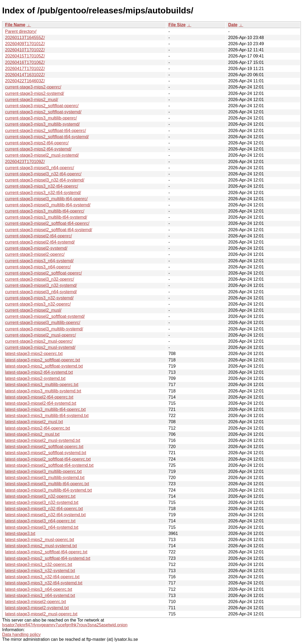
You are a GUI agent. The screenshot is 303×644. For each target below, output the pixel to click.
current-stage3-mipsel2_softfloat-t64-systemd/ (49, 230)
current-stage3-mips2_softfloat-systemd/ (43, 112)
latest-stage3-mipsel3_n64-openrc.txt (40, 521)
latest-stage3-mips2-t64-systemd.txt (39, 372)
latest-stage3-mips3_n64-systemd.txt (40, 595)
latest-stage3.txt (20, 533)
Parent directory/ (21, 31)
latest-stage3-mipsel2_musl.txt (34, 422)
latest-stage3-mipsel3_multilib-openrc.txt (43, 471)
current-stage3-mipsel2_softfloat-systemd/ (45, 316)
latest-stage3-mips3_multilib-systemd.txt (43, 391)
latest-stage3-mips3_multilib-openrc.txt (42, 385)
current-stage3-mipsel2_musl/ (33, 310)
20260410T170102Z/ (25, 50)
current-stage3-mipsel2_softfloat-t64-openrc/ (47, 223)
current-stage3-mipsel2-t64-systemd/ (40, 242)
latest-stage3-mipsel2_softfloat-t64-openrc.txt (48, 459)
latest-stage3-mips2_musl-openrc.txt (40, 540)
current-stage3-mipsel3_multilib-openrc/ (43, 323)
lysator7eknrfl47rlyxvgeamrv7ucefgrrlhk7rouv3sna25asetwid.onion (65, 625)
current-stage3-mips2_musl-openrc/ (39, 341)
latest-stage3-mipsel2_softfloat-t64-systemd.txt (49, 465)
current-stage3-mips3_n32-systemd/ (39, 298)
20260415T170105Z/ (25, 56)
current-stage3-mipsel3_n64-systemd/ (41, 292)
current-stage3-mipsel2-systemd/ (36, 248)
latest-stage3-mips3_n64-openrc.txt (39, 589)
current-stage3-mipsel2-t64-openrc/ (39, 236)
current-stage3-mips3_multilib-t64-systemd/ (46, 217)
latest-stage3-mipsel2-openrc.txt (36, 602)
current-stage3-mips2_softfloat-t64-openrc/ (45, 131)
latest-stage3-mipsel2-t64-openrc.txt (39, 397)
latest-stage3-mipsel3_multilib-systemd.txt (45, 478)
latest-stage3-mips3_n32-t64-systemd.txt (44, 583)
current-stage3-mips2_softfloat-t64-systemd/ (47, 137)
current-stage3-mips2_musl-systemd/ (40, 347)
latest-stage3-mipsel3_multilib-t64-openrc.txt (47, 484)
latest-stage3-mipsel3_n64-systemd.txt (42, 527)
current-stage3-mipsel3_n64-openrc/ (40, 168)
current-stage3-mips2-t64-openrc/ (37, 143)
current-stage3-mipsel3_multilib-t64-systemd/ (48, 205)
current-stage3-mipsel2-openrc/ (35, 254)
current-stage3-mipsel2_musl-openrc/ (41, 335)
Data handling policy (21, 635)
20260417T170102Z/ (25, 69)
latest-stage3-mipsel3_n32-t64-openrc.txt (44, 509)
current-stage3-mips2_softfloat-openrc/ (42, 106)
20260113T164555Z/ (25, 38)
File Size (177, 25)
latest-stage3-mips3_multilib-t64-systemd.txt (47, 416)
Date (233, 25)
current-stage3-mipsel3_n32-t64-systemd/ (45, 180)
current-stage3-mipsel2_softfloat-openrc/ (43, 273)
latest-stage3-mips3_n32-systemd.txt (40, 571)
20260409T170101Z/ (25, 44)
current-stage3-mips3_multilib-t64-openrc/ (45, 211)
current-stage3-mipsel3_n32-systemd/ (41, 285)
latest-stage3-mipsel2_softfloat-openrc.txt (44, 447)
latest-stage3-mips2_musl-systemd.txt (41, 546)
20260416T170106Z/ (25, 62)
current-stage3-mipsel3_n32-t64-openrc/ (43, 174)
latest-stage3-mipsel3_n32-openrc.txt (40, 496)
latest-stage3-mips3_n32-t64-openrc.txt (42, 577)
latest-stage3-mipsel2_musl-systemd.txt (43, 440)
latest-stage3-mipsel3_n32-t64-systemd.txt (45, 515)
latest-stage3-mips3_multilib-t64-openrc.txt (45, 409)
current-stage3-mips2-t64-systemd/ (38, 149)
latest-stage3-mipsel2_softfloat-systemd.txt (46, 453)
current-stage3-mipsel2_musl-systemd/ (42, 155)
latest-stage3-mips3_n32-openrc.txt (39, 564)
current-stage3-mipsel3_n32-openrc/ (40, 279)
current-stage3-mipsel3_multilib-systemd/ (44, 329)
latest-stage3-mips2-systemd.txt (35, 378)
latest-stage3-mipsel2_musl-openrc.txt (41, 614)
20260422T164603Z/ (25, 81)
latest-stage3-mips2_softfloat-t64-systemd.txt (48, 558)
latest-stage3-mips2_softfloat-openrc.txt (43, 360)
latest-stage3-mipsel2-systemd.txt (37, 608)
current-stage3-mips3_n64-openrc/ (38, 267)
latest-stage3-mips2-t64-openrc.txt (38, 428)
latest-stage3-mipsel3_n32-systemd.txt (42, 502)
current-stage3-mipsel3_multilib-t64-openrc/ (46, 199)
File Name (15, 25)
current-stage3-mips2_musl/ (32, 100)
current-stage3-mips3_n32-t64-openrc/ (42, 186)
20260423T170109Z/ (25, 162)
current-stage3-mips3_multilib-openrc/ (41, 118)
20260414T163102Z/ (25, 75)
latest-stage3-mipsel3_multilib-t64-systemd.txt (49, 490)
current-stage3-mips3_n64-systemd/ (39, 261)
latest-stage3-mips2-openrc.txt (34, 354)
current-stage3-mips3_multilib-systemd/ (42, 124)
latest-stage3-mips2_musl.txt (32, 434)
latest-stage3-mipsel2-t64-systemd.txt (41, 403)
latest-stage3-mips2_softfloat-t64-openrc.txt (46, 552)
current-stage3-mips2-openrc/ (33, 87)
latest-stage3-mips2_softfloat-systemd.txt (44, 366)
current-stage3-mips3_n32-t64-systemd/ (43, 193)
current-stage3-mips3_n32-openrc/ (38, 304)
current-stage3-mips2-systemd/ (35, 93)
